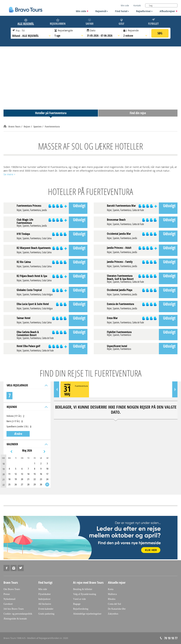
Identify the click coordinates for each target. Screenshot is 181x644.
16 (41, 474)
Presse (7, 594)
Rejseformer (144, 11)
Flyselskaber (45, 594)
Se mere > (9, 174)
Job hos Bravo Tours (14, 609)
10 (47, 469)
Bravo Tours (15, 126)
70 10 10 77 (171, 638)
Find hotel (122, 11)
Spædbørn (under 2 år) (17, 426)
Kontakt (137, 5)
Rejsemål (102, 11)
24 (47, 479)
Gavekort (8, 604)
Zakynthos (113, 614)
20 (22, 479)
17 (47, 474)
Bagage (77, 604)
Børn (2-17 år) (13, 421)
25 (9, 484)
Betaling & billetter (83, 589)
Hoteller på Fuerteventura (51, 113)
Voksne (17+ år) (14, 416)
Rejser (27, 126)
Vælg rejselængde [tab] (27, 385)
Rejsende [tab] (27, 407)
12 (16, 474)
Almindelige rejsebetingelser (87, 614)
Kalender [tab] (27, 444)
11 (9, 474)
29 (35, 484)
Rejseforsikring (81, 609)
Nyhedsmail (9, 599)
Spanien (38, 126)
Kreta (111, 589)
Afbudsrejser (169, 11)
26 (16, 484)
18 (9, 479)
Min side (82, 11)
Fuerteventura (52, 126)
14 (28, 474)
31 (47, 484)
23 (41, 479)
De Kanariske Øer (117, 609)
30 (41, 484)
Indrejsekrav (44, 599)
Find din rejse (138, 113)
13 (22, 474)
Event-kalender (46, 609)
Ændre (18, 434)
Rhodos (112, 599)
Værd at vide (79, 599)
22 (35, 479)
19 (16, 479)
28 (28, 484)
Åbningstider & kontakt (15, 619)
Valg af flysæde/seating (85, 594)
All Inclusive (45, 604)
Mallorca (112, 594)
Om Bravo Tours (12, 589)
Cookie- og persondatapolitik (18, 614)
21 (28, 479)
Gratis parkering (46, 614)
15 (35, 474)
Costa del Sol (115, 604)
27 (22, 484)
